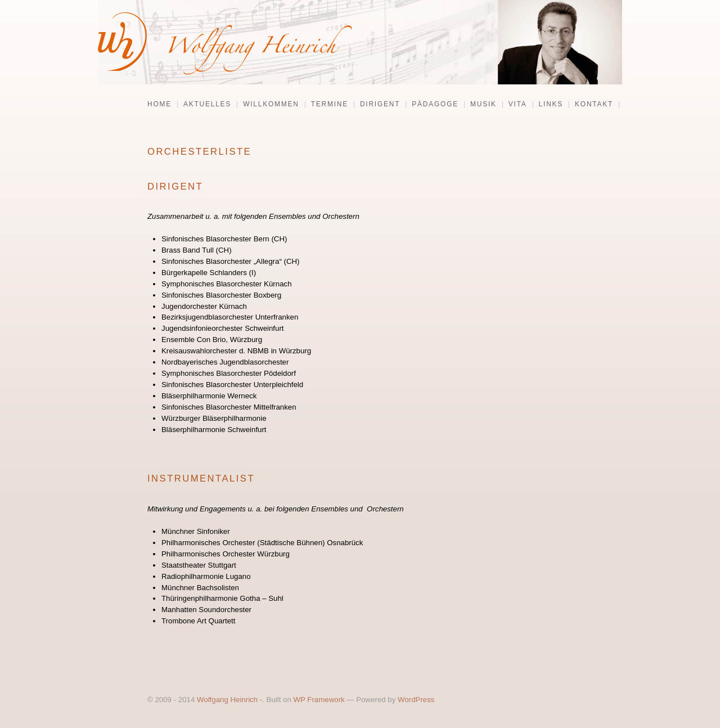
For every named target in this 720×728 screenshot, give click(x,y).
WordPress (416, 700)
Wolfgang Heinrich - (229, 700)
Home (159, 105)
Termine (330, 105)
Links (551, 105)
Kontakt (594, 105)
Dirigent (380, 105)
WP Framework (319, 700)
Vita (518, 105)
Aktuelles (207, 105)
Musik (483, 105)
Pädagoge (435, 105)
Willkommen (271, 105)
